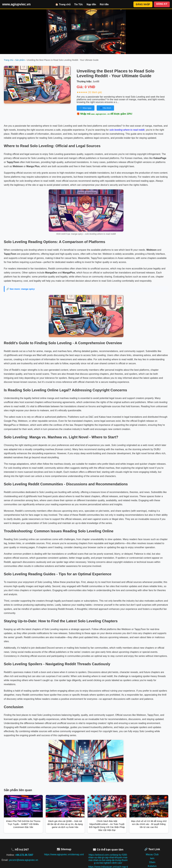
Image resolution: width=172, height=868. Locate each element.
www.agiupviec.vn (16, 4)
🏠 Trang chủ (63, 4)
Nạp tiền (91, 4)
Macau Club (152, 854)
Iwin (152, 858)
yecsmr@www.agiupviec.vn (24, 860)
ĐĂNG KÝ (162, 4)
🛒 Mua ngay (86, 108)
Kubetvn (152, 866)
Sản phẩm (20, 60)
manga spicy (28, 289)
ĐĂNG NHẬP (143, 4)
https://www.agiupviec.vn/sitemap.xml (64, 854)
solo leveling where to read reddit (127, 130)
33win (152, 862)
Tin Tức (79, 4)
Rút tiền (104, 4)
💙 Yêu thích (105, 108)
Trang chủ (9, 60)
